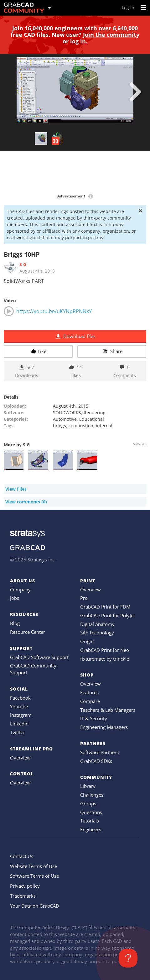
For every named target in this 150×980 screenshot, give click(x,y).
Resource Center (28, 632)
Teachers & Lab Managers (108, 710)
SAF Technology (97, 633)
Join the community (111, 35)
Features (89, 692)
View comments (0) (26, 502)
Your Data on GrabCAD (35, 906)
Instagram (21, 715)
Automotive (65, 419)
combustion (81, 426)
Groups (88, 803)
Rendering (95, 412)
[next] (135, 92)
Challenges (92, 795)
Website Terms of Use (34, 866)
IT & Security (94, 718)
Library (88, 786)
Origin (87, 641)
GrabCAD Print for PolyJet (108, 615)
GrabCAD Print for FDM (105, 607)
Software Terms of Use (34, 876)
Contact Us (22, 856)
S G (23, 264)
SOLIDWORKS (67, 412)
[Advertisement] (75, 172)
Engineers (91, 829)
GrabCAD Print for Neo (105, 650)
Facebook (20, 698)
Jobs (15, 598)
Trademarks (23, 896)
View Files (16, 489)
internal (104, 426)
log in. (79, 41)
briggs (59, 426)
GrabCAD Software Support (39, 657)
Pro (84, 598)
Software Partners (99, 752)
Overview (20, 758)
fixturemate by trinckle (105, 659)
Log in (128, 8)
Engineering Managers (104, 727)
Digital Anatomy (97, 624)
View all (140, 444)
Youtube (19, 706)
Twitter (18, 732)
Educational (92, 419)
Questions (91, 812)
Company (20, 589)
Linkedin (19, 724)
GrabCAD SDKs (96, 761)
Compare (90, 701)
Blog (15, 623)
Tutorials (90, 821)
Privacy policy (25, 886)
